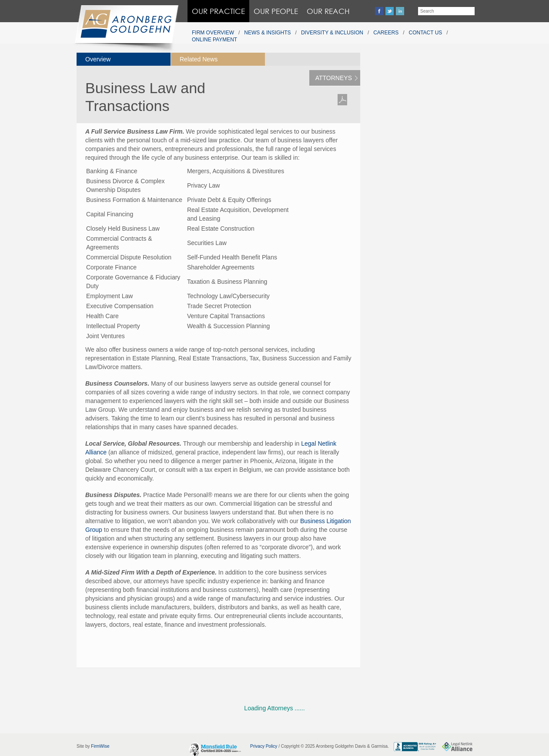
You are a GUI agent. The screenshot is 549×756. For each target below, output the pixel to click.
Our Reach (328, 11)
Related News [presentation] (199, 59)
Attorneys (334, 78)
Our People (276, 11)
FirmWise (100, 746)
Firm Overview (213, 33)
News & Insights (267, 33)
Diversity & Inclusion (332, 33)
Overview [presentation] (98, 59)
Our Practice (218, 11)
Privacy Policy (264, 746)
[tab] (124, 59)
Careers (386, 33)
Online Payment (214, 40)
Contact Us (426, 33)
